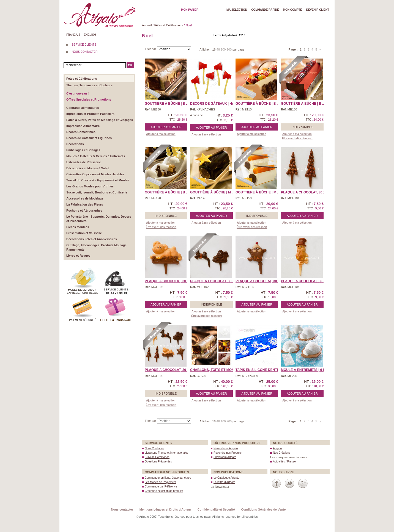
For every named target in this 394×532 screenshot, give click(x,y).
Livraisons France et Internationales (166, 453)
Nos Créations (282, 453)
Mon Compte (293, 10)
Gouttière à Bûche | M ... (212, 192)
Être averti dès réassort (297, 138)
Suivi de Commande (157, 457)
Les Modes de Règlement (160, 482)
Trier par (151, 49)
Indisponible (302, 127)
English (90, 35)
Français (73, 35)
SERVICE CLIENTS (84, 45)
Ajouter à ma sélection (161, 134)
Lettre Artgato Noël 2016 (229, 35)
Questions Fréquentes (158, 462)
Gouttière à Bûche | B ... (167, 104)
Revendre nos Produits (228, 453)
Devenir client (318, 10)
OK (130, 65)
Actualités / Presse (284, 462)
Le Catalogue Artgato (226, 478)
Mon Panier (190, 10)
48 (218, 49)
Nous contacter (122, 509)
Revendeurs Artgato (226, 448)
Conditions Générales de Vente (263, 509)
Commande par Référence (161, 487)
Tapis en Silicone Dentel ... (260, 370)
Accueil (147, 25)
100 (223, 49)
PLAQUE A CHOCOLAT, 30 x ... (305, 192)
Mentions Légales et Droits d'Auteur (165, 509)
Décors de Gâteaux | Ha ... (214, 104)
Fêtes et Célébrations (169, 25)
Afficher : (206, 49)
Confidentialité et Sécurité (216, 509)
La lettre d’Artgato (224, 482)
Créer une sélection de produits (164, 491)
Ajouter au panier (166, 127)
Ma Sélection (237, 10)
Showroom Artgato (225, 457)
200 (229, 49)
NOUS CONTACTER (85, 52)
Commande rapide (265, 10)
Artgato (277, 448)
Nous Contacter (154, 448)
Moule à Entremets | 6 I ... (304, 370)
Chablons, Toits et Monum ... (217, 370)
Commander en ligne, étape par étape (168, 478)
